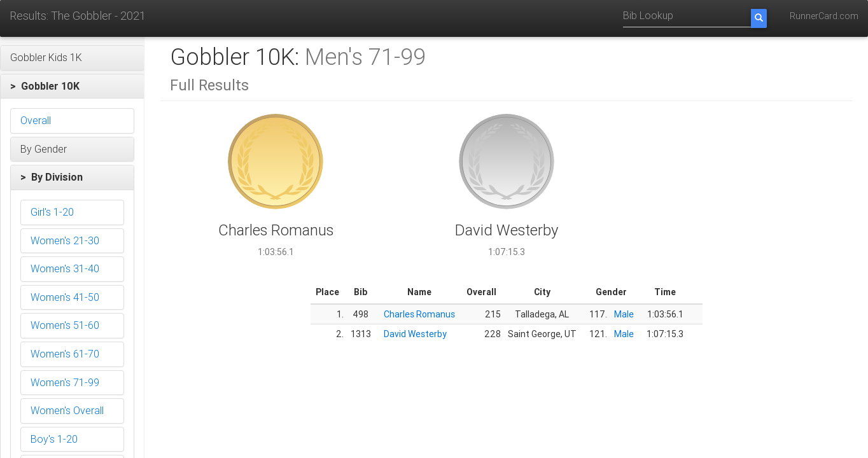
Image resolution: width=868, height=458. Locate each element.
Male (624, 314)
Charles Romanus (419, 314)
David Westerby (415, 334)
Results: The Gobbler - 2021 (78, 16)
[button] (72, 58)
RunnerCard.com (824, 16)
